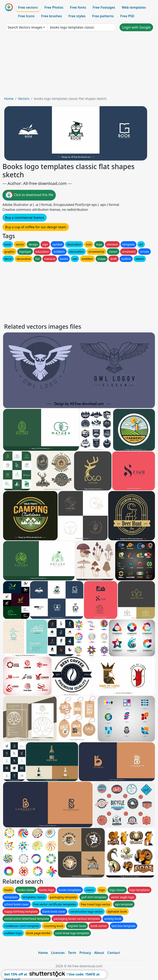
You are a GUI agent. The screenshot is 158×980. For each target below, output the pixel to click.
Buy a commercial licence (25, 218)
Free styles (77, 16)
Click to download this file (29, 195)
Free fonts (78, 7)
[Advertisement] (79, 65)
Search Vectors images (25, 27)
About (99, 953)
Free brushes (52, 16)
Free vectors (28, 7)
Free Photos (54, 7)
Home (9, 99)
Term (72, 953)
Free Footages (104, 7)
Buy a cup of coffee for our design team (36, 227)
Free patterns (103, 16)
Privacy (85, 953)
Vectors (24, 99)
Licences (58, 953)
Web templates (134, 7)
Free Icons (26, 16)
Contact (114, 953)
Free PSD (127, 16)
